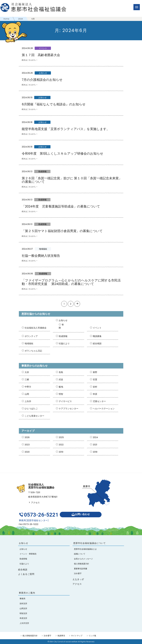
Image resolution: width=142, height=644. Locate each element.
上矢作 (28, 401)
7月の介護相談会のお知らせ (42, 80)
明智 (61, 394)
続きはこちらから (29, 60)
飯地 (61, 387)
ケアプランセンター (69, 409)
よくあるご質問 (26, 574)
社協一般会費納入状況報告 (41, 256)
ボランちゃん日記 (33, 351)
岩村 (95, 387)
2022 (61, 445)
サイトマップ (77, 635)
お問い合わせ (81, 514)
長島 (61, 372)
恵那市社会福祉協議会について (89, 543)
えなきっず (78, 579)
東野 (95, 372)
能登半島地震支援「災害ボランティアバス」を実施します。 (66, 129)
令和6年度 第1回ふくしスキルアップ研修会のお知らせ (63, 154)
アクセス (34, 503)
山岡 (27, 394)
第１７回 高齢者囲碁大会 (41, 55)
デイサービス (65, 401)
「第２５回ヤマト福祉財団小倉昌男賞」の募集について (62, 231)
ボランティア (31, 336)
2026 (27, 437)
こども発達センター (34, 416)
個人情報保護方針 (30, 635)
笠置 (95, 379)
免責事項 (61, 635)
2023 (27, 445)
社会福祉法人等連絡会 (36, 328)
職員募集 (97, 336)
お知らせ (43, 73)
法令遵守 (47, 635)
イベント (43, 48)
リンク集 (92, 635)
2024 (95, 437)
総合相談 (97, 343)
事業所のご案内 (27, 593)
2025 (61, 437)
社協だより (64, 343)
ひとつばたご (31, 409)
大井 (27, 372)
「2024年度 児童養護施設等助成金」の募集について (61, 206)
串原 (95, 394)
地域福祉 (43, 249)
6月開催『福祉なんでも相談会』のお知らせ (54, 104)
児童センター (99, 401)
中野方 (28, 387)
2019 (61, 452)
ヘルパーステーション (104, 409)
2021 (95, 445)
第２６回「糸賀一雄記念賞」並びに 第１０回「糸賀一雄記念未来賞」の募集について (72, 180)
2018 (95, 452)
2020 (27, 452)
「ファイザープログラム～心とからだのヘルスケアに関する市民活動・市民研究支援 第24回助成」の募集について (71, 282)
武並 (61, 379)
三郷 (27, 379)
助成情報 (42, 171)
